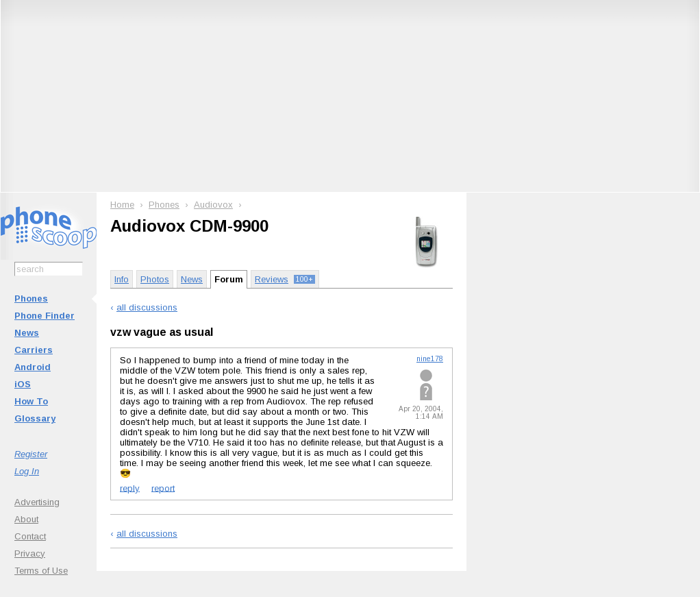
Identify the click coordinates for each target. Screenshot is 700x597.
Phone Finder (45, 316)
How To (31, 401)
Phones (31, 298)
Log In (27, 471)
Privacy (30, 553)
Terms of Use (41, 571)
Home (122, 205)
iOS (23, 384)
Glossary (35, 418)
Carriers (34, 350)
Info (122, 279)
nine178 (430, 359)
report (163, 488)
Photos (155, 279)
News (27, 333)
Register (31, 454)
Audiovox (213, 205)
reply (130, 488)
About (26, 519)
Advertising (37, 502)
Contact (30, 536)
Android (33, 367)
